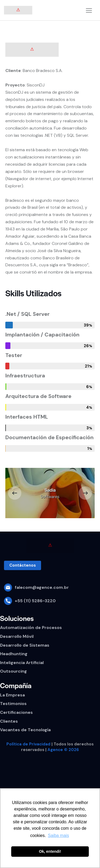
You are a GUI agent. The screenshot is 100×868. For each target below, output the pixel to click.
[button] (15, 493)
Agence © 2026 (63, 750)
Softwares (50, 497)
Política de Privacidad (28, 744)
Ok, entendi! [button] (50, 851)
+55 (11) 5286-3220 (35, 601)
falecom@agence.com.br (42, 587)
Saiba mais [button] (59, 835)
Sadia (50, 490)
